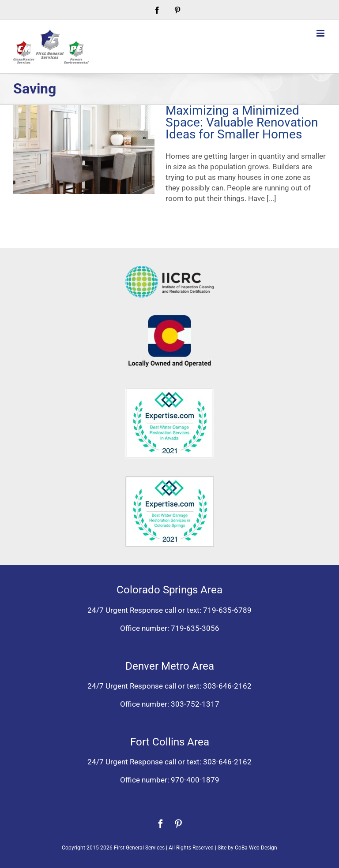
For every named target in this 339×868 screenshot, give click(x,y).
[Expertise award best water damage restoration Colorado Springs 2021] (169, 480)
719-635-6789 (227, 610)
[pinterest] (178, 824)
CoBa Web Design (256, 848)
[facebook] (161, 824)
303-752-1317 (195, 704)
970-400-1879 (195, 780)
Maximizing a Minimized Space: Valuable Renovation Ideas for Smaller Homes (242, 122)
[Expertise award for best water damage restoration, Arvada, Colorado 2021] (169, 391)
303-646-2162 (227, 686)
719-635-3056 (195, 628)
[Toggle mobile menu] (321, 33)
